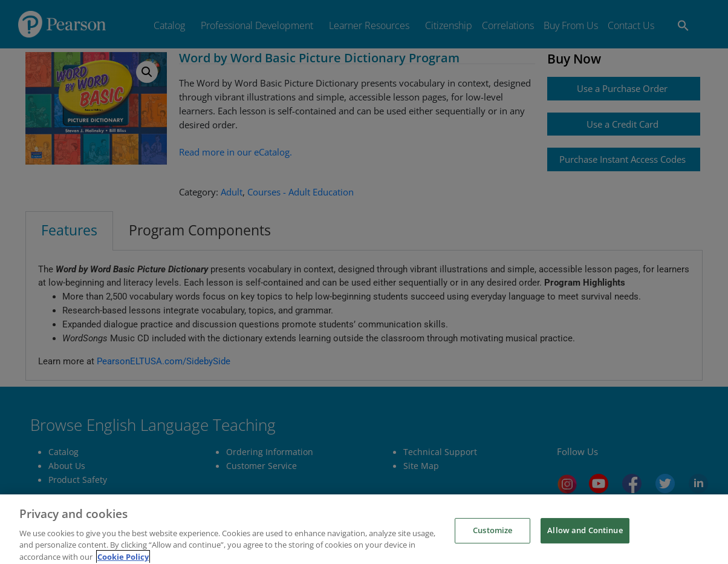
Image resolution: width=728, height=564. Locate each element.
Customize (492, 542)
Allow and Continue (585, 542)
